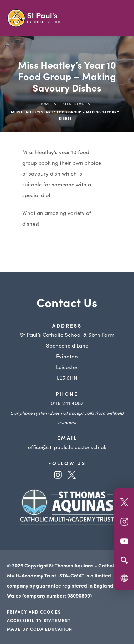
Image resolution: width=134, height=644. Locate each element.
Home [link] (45, 104)
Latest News (73, 104)
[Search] (124, 560)
